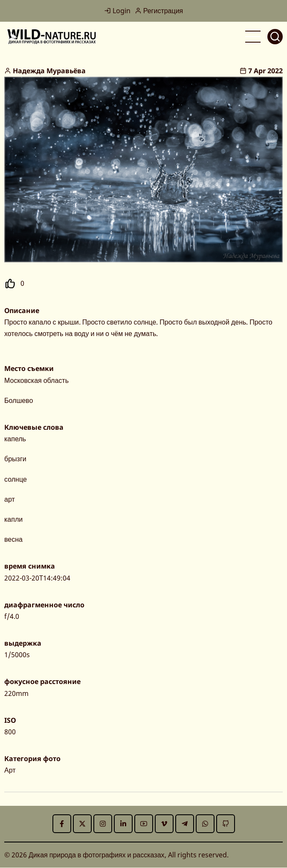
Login (117, 11)
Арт (10, 770)
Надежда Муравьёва (49, 71)
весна (13, 539)
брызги (15, 459)
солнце (16, 479)
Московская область (36, 380)
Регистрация (159, 11)
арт (10, 499)
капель (15, 439)
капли (13, 519)
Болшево (19, 400)
